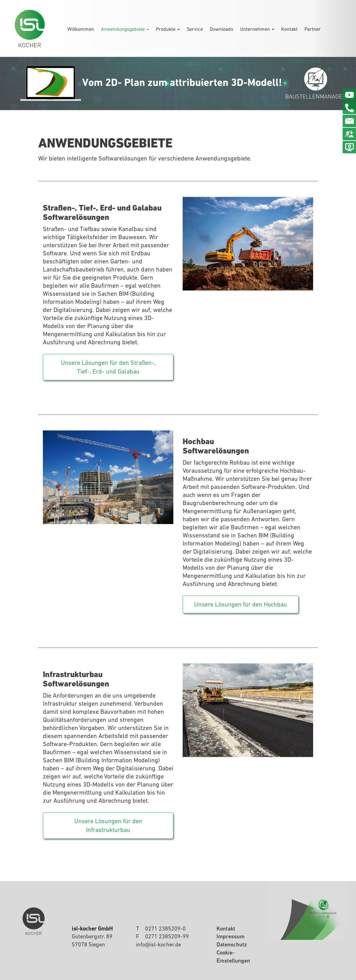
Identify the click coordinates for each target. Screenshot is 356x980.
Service (195, 29)
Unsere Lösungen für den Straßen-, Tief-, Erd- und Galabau (108, 367)
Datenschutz (232, 944)
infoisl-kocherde (159, 944)
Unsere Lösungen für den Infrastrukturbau (108, 826)
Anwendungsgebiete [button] (125, 29)
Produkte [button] (168, 29)
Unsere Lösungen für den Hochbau (241, 604)
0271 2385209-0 (165, 929)
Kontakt (289, 29)
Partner (313, 29)
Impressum (230, 936)
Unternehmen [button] (257, 29)
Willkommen (81, 29)
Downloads (221, 29)
